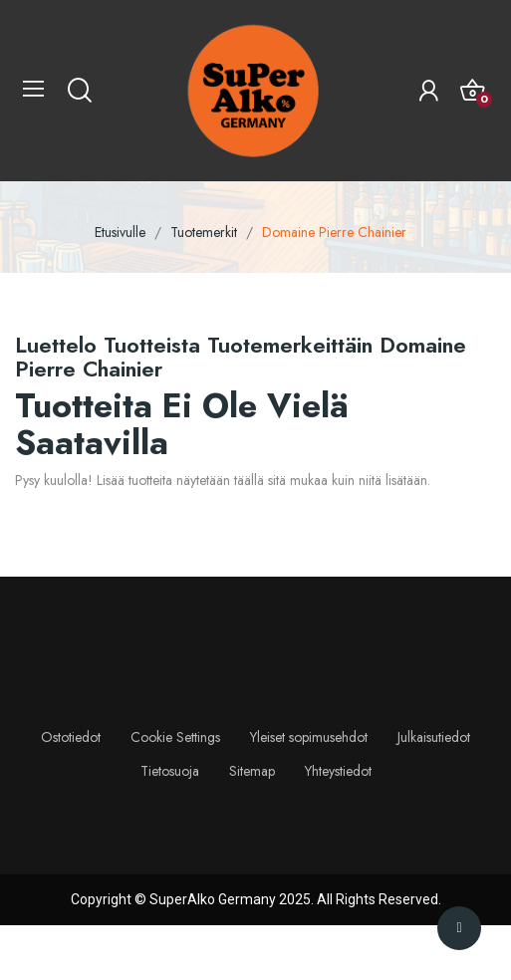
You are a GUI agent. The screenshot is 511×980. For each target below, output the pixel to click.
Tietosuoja (170, 771)
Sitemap (252, 771)
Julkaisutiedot (434, 737)
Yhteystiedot (338, 771)
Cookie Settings (175, 737)
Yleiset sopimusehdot (309, 737)
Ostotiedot (71, 737)
